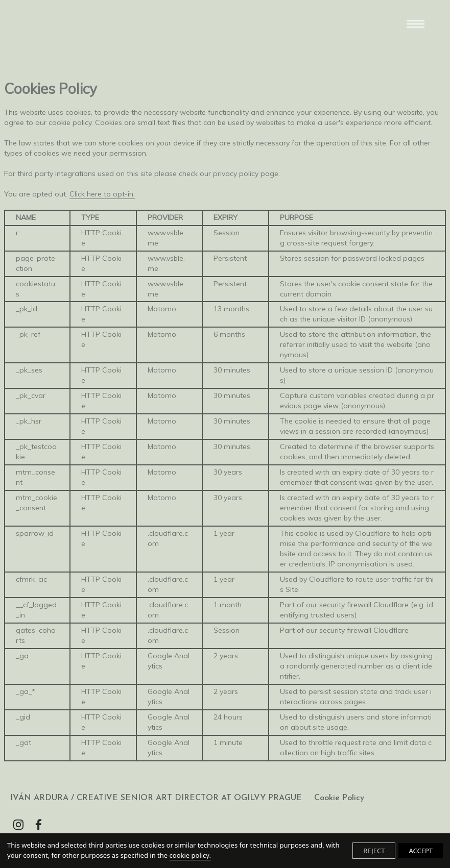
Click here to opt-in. (102, 194)
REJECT (374, 851)
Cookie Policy (339, 798)
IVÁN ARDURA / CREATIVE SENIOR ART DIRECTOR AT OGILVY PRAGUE (156, 798)
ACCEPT (421, 851)
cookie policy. (190, 855)
